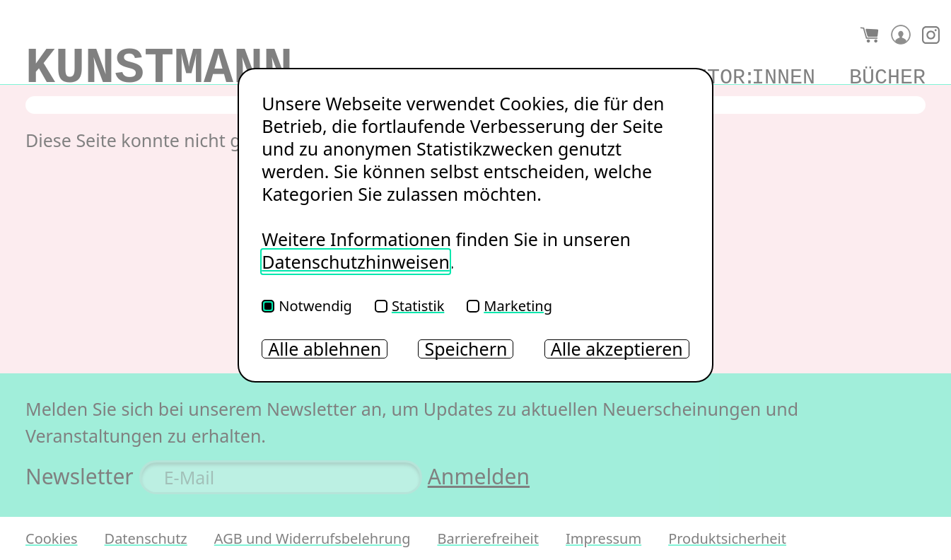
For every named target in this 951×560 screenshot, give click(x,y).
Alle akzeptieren (617, 349)
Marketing (509, 306)
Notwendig (307, 306)
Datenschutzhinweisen (356, 262)
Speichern (466, 349)
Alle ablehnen (325, 349)
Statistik (409, 306)
